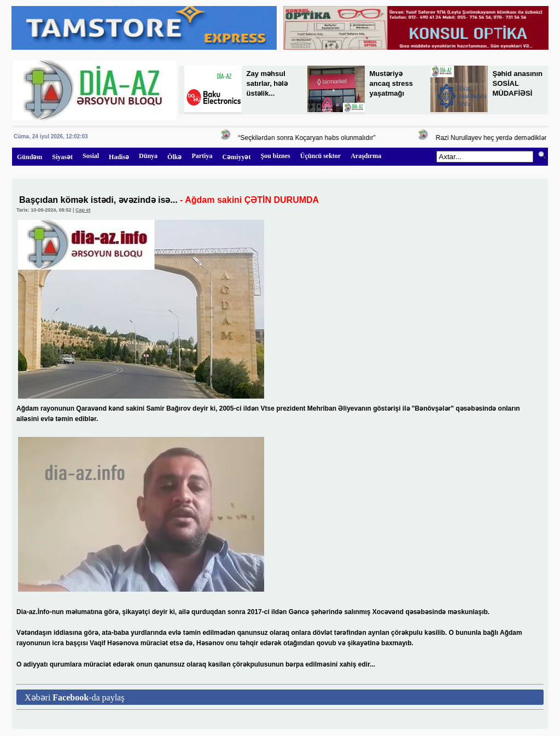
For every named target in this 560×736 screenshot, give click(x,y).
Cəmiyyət (236, 157)
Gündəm (30, 157)
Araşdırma (366, 156)
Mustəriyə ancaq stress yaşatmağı (392, 83)
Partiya (202, 156)
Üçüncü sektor (320, 156)
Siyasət (62, 157)
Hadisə (119, 157)
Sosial (91, 156)
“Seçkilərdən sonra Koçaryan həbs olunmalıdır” (308, 138)
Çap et (83, 210)
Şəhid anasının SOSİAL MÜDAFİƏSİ (518, 83)
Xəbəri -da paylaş (74, 697)
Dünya (148, 156)
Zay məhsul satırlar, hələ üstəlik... (267, 83)
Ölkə (174, 157)
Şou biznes (275, 156)
